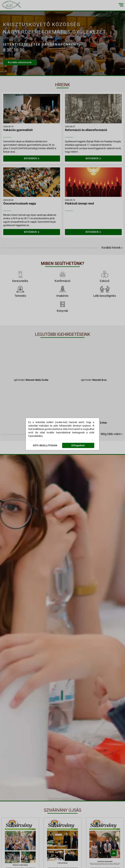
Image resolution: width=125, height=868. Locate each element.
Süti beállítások (45, 445)
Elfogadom (78, 445)
